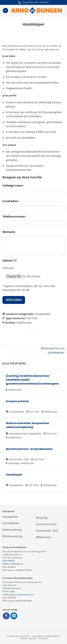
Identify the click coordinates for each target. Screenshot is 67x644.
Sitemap (43, 639)
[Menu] (5, 11)
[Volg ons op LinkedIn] (14, 616)
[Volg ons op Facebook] (6, 616)
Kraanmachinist (17, 401)
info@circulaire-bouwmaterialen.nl (18, 595)
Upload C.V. (10, 260)
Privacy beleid (28, 639)
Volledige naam (13, 186)
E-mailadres (11, 201)
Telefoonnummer (15, 217)
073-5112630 (8, 592)
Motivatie (9, 232)
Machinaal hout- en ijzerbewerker (29, 449)
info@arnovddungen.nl (13, 564)
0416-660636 (8, 561)
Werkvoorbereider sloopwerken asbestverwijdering (28, 425)
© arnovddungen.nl (18, 636)
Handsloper (14, 475)
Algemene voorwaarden (46, 636)
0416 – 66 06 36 (41, 2)
